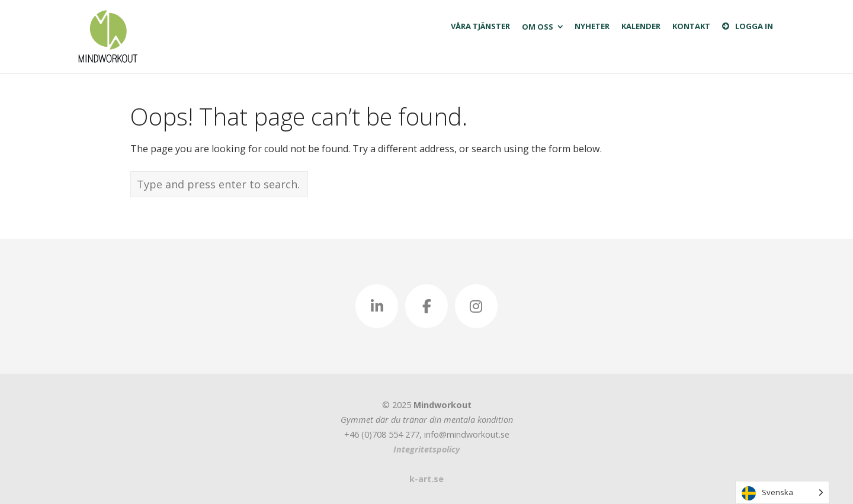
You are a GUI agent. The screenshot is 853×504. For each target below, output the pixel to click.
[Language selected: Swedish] (782, 492)
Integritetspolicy (426, 449)
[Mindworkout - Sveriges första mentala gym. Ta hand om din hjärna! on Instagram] (476, 306)
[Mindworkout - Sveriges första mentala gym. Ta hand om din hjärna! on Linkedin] (377, 306)
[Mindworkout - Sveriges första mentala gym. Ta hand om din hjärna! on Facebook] (426, 306)
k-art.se (426, 479)
